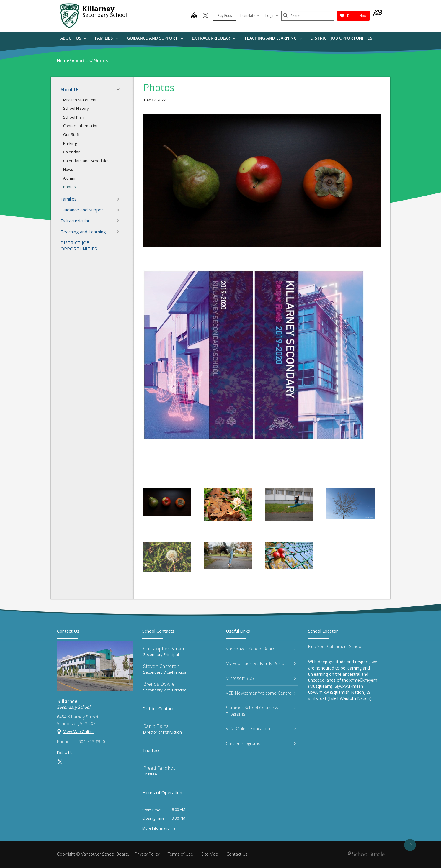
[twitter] (206, 16)
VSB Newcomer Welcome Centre (261, 693)
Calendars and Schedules (86, 161)
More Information (157, 828)
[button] (120, 89)
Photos (70, 187)
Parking (70, 143)
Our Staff (71, 134)
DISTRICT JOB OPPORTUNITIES (341, 38)
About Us (73, 38)
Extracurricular (214, 38)
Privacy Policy (147, 854)
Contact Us (237, 854)
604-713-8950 (92, 741)
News (68, 169)
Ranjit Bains (156, 726)
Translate (249, 15)
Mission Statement (80, 100)
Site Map (210, 854)
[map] (194, 16)
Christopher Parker (164, 648)
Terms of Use (180, 854)
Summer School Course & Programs (261, 711)
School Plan (74, 117)
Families (107, 38)
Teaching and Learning (273, 38)
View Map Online (79, 731)
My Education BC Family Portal (261, 663)
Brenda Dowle (159, 684)
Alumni (69, 178)
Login (272, 15)
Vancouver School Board (261, 649)
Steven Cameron (161, 666)
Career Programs (261, 743)
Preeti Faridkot (159, 768)
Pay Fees (225, 15)
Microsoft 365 (261, 678)
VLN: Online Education (261, 728)
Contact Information (81, 126)
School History (76, 108)
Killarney (98, 8)
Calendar (71, 152)
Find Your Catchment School (335, 646)
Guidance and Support (155, 38)
